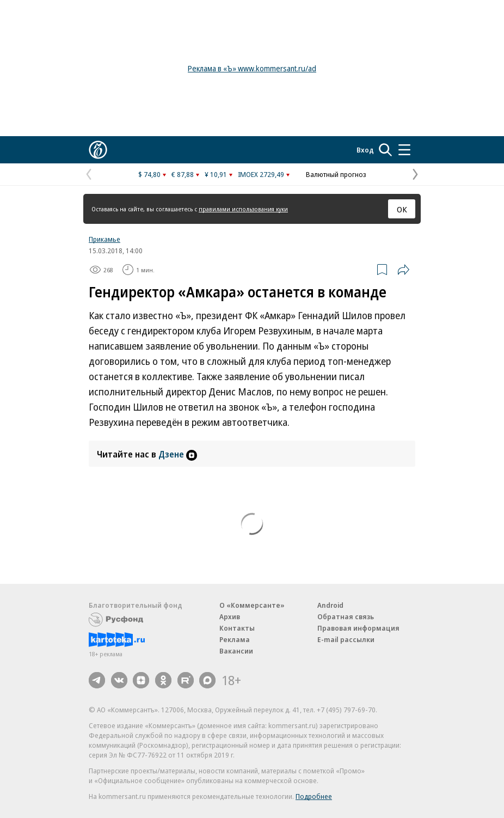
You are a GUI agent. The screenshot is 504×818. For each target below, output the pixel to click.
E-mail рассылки (346, 639)
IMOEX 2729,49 (261, 174)
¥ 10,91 (216, 174)
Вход (365, 150)
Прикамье (105, 239)
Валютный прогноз (336, 174)
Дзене (178, 454)
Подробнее (314, 796)
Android (330, 605)
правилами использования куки (243, 209)
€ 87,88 (183, 174)
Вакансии (236, 651)
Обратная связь (346, 616)
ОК (402, 209)
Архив (230, 616)
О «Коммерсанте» (252, 605)
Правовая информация (358, 628)
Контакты (237, 628)
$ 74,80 (149, 174)
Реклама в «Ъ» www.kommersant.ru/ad (252, 68)
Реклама (235, 639)
